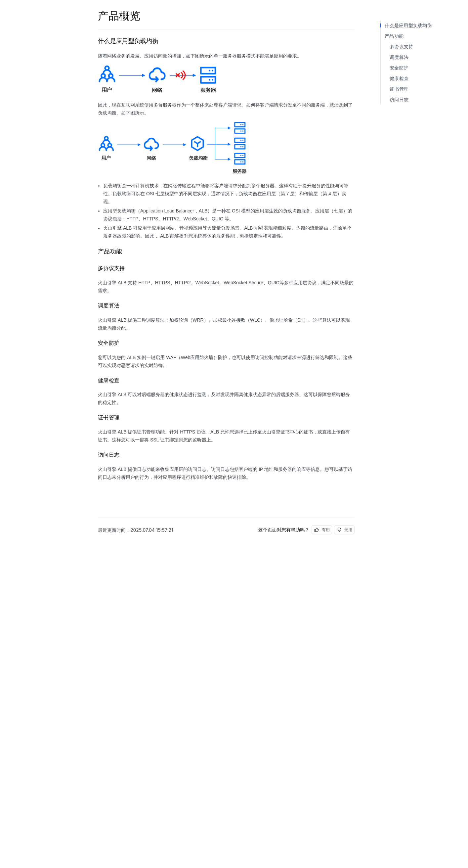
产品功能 (394, 36)
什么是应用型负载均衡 (408, 25)
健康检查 (399, 78)
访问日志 (399, 99)
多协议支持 (402, 46)
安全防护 (399, 68)
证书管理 (399, 89)
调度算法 (399, 57)
